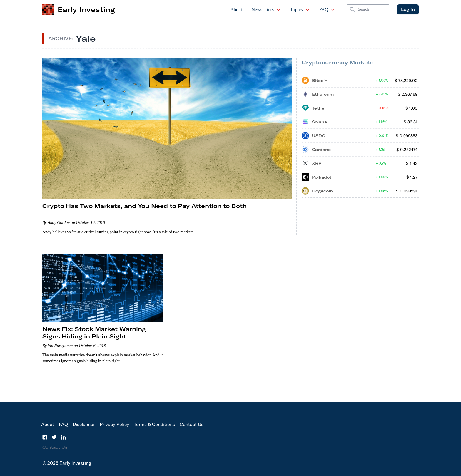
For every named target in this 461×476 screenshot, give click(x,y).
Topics (300, 10)
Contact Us (192, 424)
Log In (408, 9)
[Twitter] (54, 437)
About (236, 10)
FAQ (327, 10)
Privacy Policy (114, 424)
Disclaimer (84, 424)
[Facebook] (45, 437)
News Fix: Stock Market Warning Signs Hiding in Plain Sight (94, 333)
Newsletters (266, 10)
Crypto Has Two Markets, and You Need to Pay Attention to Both (145, 206)
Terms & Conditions (154, 424)
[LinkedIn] (64, 437)
